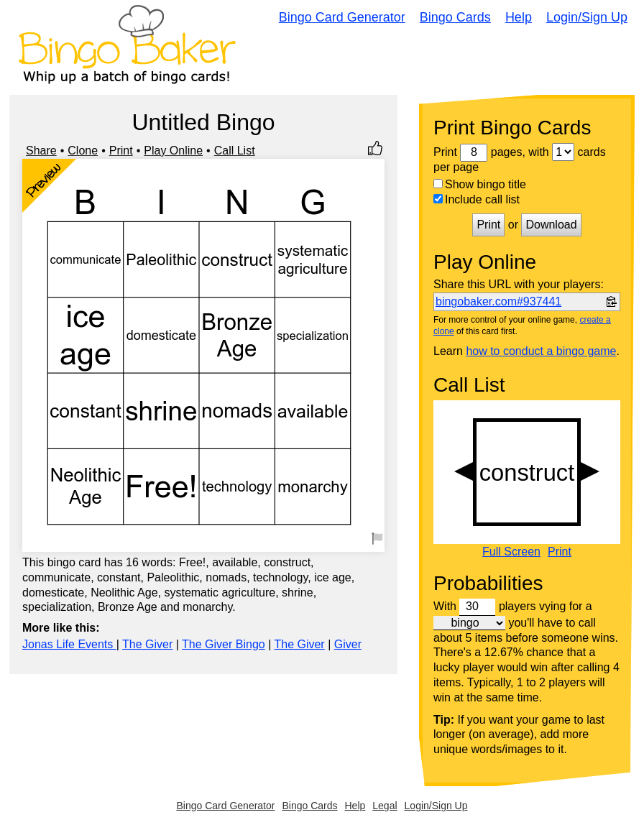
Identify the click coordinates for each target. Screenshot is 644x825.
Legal (385, 806)
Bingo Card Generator (342, 17)
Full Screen (511, 552)
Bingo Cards (455, 17)
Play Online (173, 151)
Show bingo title (480, 184)
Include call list (477, 199)
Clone (83, 151)
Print (121, 151)
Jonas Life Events (69, 644)
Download (551, 225)
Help (519, 17)
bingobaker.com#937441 (498, 301)
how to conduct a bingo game (541, 351)
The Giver (147, 644)
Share (41, 151)
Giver (348, 644)
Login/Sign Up (587, 17)
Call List (235, 151)
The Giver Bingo (224, 644)
